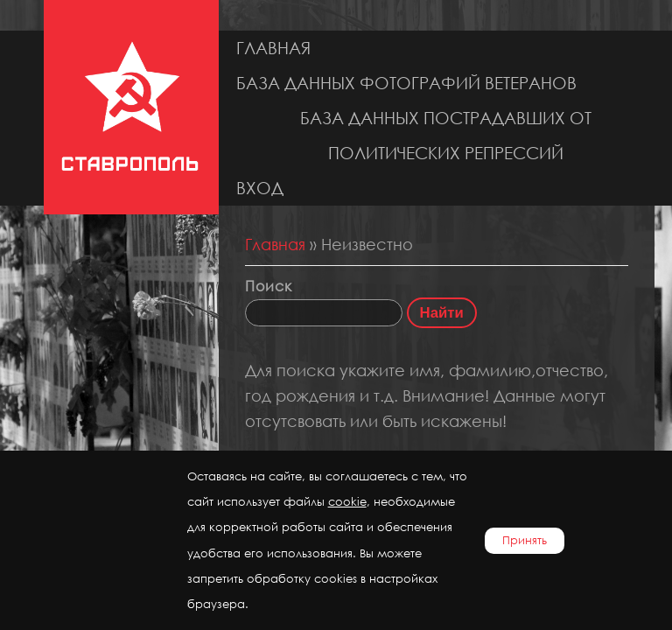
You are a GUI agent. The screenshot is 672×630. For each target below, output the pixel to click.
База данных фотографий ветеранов (406, 83)
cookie (347, 502)
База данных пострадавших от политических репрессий (446, 135)
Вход (260, 188)
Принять (525, 540)
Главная (273, 48)
